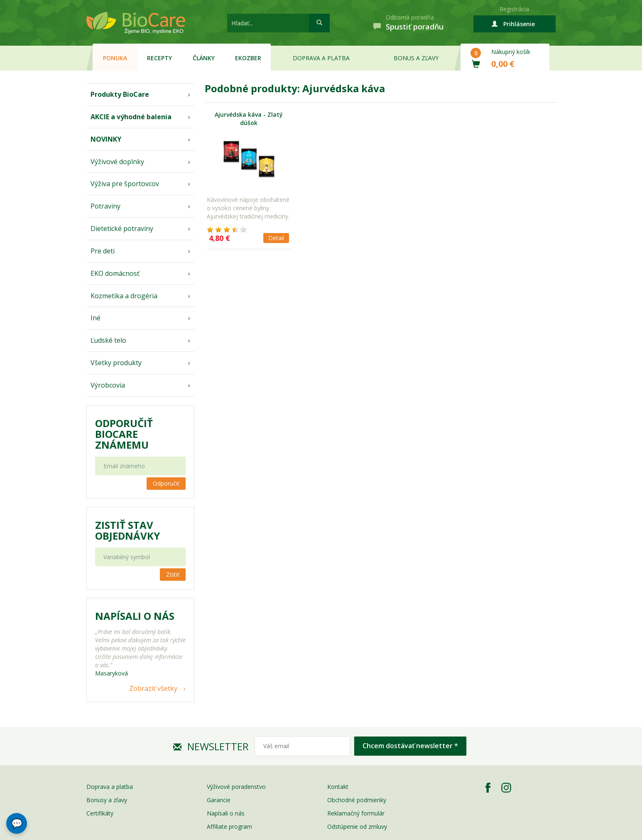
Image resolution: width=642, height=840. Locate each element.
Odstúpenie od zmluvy (357, 826)
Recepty (159, 58)
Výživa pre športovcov (125, 184)
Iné (96, 318)
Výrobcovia (108, 385)
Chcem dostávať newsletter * (410, 746)
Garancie (219, 800)
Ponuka (115, 58)
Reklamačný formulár (356, 813)
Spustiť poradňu (415, 27)
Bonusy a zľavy (107, 800)
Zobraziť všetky (153, 688)
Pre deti (103, 251)
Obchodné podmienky (357, 800)
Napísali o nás (226, 813)
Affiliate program (229, 826)
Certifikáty (100, 813)
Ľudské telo (108, 340)
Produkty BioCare (120, 94)
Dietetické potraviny (122, 228)
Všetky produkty (116, 363)
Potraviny (105, 206)
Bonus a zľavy (416, 58)
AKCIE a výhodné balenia (131, 117)
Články (204, 58)
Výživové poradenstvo (236, 787)
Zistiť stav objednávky (127, 531)
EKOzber (248, 58)
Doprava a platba (321, 58)
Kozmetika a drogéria (124, 296)
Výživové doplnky (117, 162)
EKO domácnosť (115, 273)
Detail (276, 238)
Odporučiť (166, 483)
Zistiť (173, 574)
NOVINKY (106, 139)
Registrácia (514, 9)
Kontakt (338, 787)
